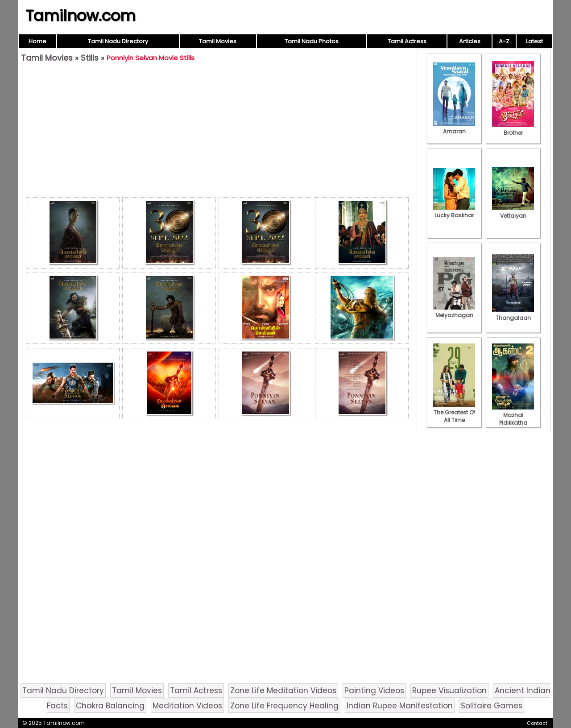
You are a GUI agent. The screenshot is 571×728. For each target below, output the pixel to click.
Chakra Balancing (110, 706)
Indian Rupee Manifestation (400, 706)
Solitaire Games (492, 706)
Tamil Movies (218, 41)
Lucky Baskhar (454, 211)
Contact (537, 723)
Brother (513, 129)
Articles (470, 41)
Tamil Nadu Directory (118, 41)
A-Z (504, 41)
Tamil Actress (407, 41)
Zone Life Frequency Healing (284, 706)
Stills (90, 58)
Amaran (454, 128)
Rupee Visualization (449, 691)
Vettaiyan (513, 212)
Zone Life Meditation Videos (283, 691)
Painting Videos (374, 691)
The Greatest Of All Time (454, 412)
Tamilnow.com (81, 16)
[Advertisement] (217, 132)
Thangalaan (513, 314)
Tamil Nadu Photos (312, 41)
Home (37, 41)
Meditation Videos (187, 706)
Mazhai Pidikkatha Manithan (513, 419)
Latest (534, 41)
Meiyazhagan (454, 311)
